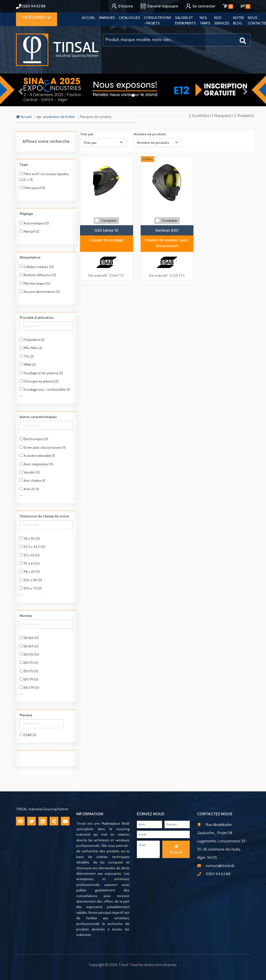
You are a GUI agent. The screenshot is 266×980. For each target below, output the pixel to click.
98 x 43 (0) (30, 572)
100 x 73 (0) (31, 588)
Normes (26, 616)
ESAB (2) (28, 735)
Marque (26, 715)
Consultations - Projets (158, 20)
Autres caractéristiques (38, 417)
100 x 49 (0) (31, 580)
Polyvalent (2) (32, 340)
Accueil (89, 18)
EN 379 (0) (29, 688)
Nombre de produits (150, 134)
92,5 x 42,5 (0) (32, 547)
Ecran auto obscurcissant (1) (43, 447)
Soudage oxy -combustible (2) (45, 389)
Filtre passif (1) (32, 188)
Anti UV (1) (29, 489)
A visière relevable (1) (37, 456)
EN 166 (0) (29, 638)
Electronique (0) (34, 439)
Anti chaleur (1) (32, 481)
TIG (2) (27, 356)
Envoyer (176, 849)
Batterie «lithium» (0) (38, 275)
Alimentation (30, 257)
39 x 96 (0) (30, 539)
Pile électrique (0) (35, 283)
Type (24, 164)
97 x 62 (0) (30, 563)
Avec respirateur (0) (37, 464)
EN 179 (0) (29, 679)
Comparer (109, 220)
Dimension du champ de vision (44, 516)
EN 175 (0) (29, 671)
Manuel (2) (29, 231)
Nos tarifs (205, 20)
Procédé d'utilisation (37, 318)
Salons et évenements (185, 20)
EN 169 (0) (29, 646)
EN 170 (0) (29, 654)
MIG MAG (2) (31, 348)
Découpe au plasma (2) (39, 381)
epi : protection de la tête (56, 117)
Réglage (26, 214)
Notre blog (239, 20)
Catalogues (129, 18)
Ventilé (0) (30, 472)
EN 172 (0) (29, 663)
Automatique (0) (34, 223)
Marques (107, 18)
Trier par (87, 134)
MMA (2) (28, 365)
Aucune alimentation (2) (40, 292)
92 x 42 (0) (30, 555)
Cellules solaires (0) (37, 267)
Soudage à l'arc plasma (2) (41, 373)
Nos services (222, 20)
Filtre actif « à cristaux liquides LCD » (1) (44, 177)
